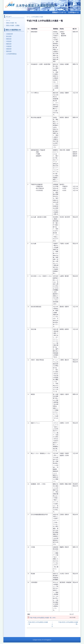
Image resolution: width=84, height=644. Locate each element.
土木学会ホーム (73, 12)
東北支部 (9, 36)
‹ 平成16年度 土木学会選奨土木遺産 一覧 (38, 623)
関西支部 (9, 44)
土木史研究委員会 (11, 54)
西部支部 (9, 51)
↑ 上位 (52, 624)
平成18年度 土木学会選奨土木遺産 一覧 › (68, 623)
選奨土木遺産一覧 (11, 23)
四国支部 (9, 49)
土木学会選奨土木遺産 (37, 17)
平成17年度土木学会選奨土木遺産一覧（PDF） (43, 618)
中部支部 (9, 41)
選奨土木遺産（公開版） (13, 25)
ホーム (8, 20)
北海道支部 (9, 34)
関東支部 (9, 39)
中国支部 (9, 46)
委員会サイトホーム (59, 12)
